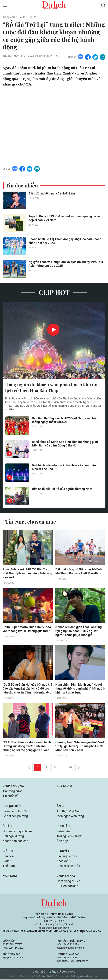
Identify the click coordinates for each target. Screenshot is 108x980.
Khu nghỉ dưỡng (13, 837)
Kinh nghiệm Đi (67, 857)
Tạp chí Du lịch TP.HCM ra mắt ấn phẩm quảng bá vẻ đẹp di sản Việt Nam (64, 218)
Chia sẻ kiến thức (68, 866)
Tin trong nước (12, 792)
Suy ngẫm (64, 786)
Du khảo (63, 826)
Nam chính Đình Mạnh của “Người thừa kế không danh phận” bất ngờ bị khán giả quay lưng (80, 689)
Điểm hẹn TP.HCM (15, 812)
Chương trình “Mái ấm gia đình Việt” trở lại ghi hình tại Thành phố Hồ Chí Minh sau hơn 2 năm (80, 747)
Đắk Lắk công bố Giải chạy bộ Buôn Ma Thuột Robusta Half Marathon (79, 572)
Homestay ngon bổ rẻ (17, 832)
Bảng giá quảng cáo (63, 972)
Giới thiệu (39, 972)
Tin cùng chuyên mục (31, 522)
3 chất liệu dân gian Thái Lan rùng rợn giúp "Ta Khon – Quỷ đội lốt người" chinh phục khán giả (79, 631)
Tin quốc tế (10, 796)
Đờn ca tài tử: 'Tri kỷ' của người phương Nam (62, 489)
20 (70, 768)
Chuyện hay (66, 876)
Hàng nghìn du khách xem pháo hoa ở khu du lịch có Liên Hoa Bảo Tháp (51, 388)
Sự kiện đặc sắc (67, 886)
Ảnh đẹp (62, 841)
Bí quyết (63, 851)
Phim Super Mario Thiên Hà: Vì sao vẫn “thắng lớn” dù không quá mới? (27, 629)
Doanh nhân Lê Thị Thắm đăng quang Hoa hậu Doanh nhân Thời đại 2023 (65, 241)
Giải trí (22, 17)
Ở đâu (7, 826)
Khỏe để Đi (64, 861)
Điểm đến (63, 832)
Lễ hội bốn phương (15, 816)
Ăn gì (61, 806)
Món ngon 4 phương (70, 816)
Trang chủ (9, 17)
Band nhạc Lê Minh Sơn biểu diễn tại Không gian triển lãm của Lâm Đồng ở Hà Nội (65, 444)
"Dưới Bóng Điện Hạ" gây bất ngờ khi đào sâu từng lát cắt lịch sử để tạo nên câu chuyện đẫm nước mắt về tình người (27, 689)
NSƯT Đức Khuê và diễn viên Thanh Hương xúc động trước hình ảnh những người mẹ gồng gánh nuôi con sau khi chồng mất (28, 747)
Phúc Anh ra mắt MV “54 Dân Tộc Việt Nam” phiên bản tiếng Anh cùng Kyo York (27, 574)
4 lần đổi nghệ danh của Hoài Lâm (52, 193)
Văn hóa (8, 857)
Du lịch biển (12, 806)
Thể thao (9, 866)
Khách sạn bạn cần (15, 841)
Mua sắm (10, 876)
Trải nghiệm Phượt (69, 837)
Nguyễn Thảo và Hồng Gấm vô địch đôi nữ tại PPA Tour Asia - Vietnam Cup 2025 (66, 264)
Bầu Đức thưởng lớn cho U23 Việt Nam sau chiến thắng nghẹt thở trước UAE (65, 420)
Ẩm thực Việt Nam (69, 812)
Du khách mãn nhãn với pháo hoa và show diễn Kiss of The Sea (64, 467)
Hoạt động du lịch (68, 882)
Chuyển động (13, 786)
